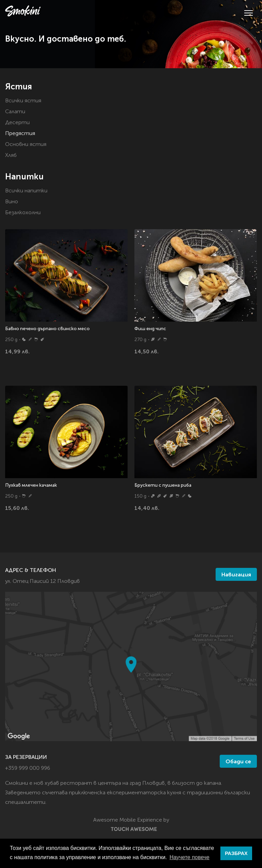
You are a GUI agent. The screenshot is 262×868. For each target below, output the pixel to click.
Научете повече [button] (190, 857)
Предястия (20, 134)
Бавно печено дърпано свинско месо (47, 329)
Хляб (11, 156)
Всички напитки (26, 191)
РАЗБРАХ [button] (236, 853)
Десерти (17, 123)
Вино (12, 202)
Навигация (236, 575)
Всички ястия (23, 101)
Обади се (238, 762)
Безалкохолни (23, 213)
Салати (15, 112)
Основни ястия (26, 145)
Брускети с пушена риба (163, 486)
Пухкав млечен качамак (31, 486)
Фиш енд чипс (150, 329)
